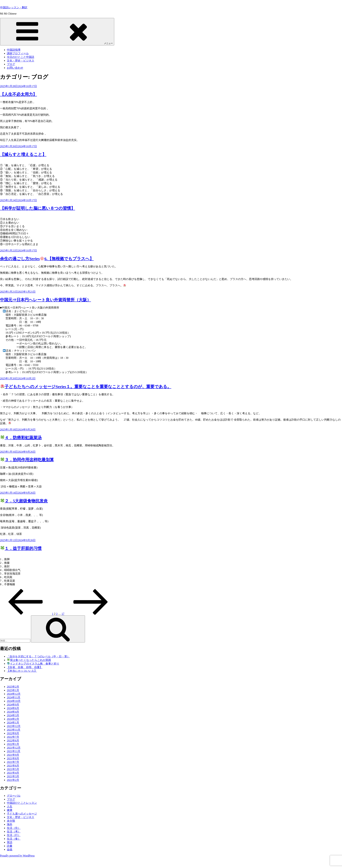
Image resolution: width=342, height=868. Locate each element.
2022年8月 (13, 733)
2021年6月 (13, 766)
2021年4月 (13, 773)
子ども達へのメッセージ (22, 814)
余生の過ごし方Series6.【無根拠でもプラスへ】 (47, 259)
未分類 (11, 821)
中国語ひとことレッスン (22, 803)
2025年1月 (13, 690)
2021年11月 (14, 751)
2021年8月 (13, 758)
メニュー (57, 32)
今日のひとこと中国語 (21, 57)
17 (63, 614)
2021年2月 (13, 780)
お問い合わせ (15, 68)
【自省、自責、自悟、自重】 (25, 667)
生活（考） (14, 832)
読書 (10, 846)
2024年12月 (14, 694)
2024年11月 (14, 697)
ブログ (11, 64)
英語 (10, 842)
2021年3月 (13, 776)
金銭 (10, 849)
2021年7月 (13, 762)
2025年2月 (13, 687)
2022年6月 (13, 740)
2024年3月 (13, 715)
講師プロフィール (18, 53)
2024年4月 (13, 712)
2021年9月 (13, 755)
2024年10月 (14, 701)
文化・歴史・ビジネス (21, 61)
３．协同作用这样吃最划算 (27, 460)
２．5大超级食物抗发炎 (24, 501)
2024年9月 (13, 705)
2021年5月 (13, 769)
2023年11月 (14, 730)
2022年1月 (13, 744)
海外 (10, 824)
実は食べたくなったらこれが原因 (29, 660)
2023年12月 (14, 726)
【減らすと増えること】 (23, 154)
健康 (10, 810)
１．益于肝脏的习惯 (21, 548)
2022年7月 (13, 737)
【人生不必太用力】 (18, 94)
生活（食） (14, 839)
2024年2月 (13, 719)
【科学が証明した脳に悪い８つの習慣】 (38, 208)
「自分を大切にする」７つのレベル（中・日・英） (38, 656)
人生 (10, 806)
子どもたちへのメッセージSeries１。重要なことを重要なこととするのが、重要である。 (86, 387)
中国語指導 (14, 50)
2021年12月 (14, 748)
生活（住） (14, 828)
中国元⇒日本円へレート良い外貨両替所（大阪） (45, 300)
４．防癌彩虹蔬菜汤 (21, 438)
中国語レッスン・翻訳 (14, 7)
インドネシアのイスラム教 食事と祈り (33, 664)
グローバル (14, 796)
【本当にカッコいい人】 (22, 671)
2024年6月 (13, 708)
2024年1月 (13, 723)
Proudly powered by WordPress (17, 856)
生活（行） (14, 835)
